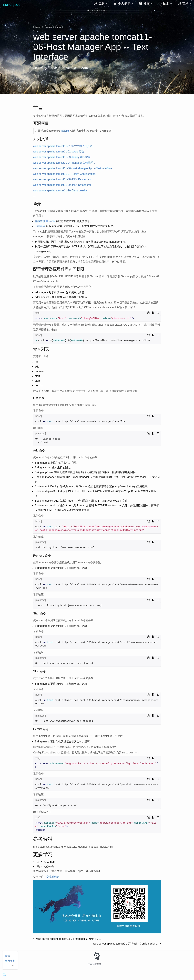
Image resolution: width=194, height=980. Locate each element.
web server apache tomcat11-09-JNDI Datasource (62, 185)
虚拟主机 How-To (45, 221)
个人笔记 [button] (123, 4)
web (59, 27)
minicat (65, 131)
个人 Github (46, 862)
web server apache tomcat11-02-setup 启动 (58, 152)
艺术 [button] (184, 4)
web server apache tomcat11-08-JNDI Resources (62, 179)
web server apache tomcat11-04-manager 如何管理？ (64, 163)
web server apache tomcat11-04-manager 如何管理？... (67, 939)
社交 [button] (146, 4)
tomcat (38, 27)
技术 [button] (165, 4)
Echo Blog (12, 5)
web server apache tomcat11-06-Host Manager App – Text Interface (72, 168)
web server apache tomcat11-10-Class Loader (60, 190)
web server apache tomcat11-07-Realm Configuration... (127, 944)
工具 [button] (101, 4)
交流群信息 (53, 877)
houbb (52, 68)
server (49, 27)
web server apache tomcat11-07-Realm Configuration (64, 174)
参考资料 (10, 961)
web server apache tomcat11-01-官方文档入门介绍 (63, 146)
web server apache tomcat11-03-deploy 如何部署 (62, 157)
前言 (8, 956)
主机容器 (40, 226)
